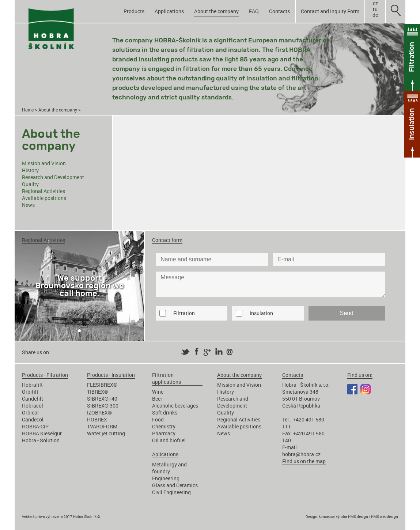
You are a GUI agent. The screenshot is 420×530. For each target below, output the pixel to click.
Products (134, 11)
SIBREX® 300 (103, 406)
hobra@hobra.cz (301, 454)
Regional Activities (43, 191)
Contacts (279, 11)
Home (28, 110)
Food (158, 419)
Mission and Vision (44, 163)
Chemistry (164, 426)
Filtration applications (167, 378)
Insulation (261, 313)
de (375, 15)
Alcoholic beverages (175, 406)
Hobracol (33, 406)
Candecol (33, 419)
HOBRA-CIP (35, 426)
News (28, 205)
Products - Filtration (45, 375)
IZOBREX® (99, 412)
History (30, 170)
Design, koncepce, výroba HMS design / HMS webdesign (352, 516)
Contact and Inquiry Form (330, 11)
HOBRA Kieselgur (42, 433)
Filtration (184, 313)
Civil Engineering (171, 492)
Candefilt (33, 399)
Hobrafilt (32, 385)
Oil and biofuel (169, 440)
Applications (169, 11)
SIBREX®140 (102, 399)
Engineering (166, 478)
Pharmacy (164, 433)
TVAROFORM (102, 426)
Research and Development (53, 177)
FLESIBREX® (102, 385)
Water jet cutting (106, 433)
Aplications (165, 454)
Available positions (44, 198)
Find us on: (360, 375)
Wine (158, 392)
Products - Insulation (111, 375)
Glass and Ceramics (175, 485)
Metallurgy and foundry (169, 468)
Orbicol (30, 412)
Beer (157, 399)
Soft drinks (165, 412)
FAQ (254, 11)
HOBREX (97, 419)
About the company (216, 11)
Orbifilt (30, 392)
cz (375, 3)
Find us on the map (304, 461)
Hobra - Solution (41, 440)
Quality (30, 184)
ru (375, 9)
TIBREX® (98, 392)
